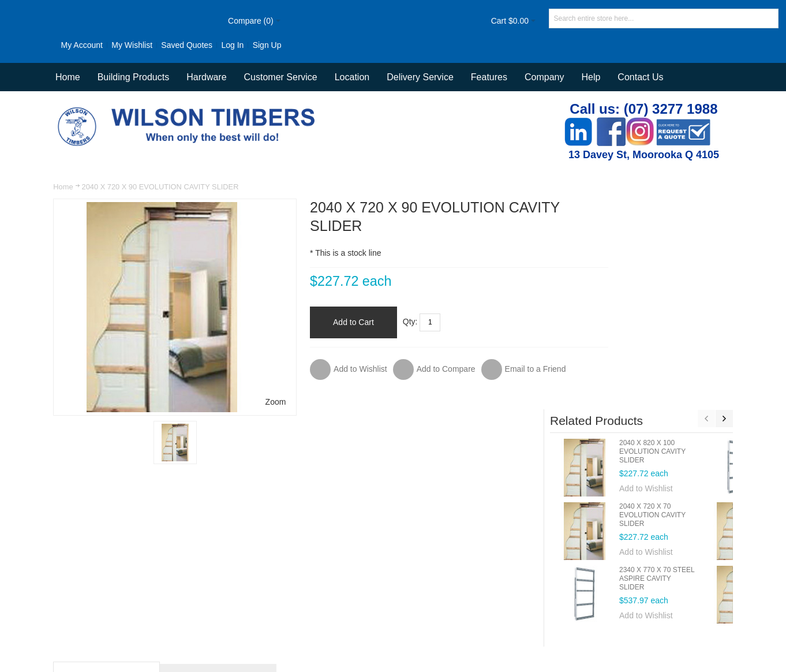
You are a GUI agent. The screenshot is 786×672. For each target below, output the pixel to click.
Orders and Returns (370, 586)
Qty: (385, 322)
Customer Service (495, 586)
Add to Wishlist (675, 289)
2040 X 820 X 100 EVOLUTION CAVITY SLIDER (682, 252)
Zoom (249, 401)
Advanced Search (293, 586)
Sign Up (238, 45)
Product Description (107, 499)
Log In (203, 45)
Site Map (236, 586)
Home (63, 187)
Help (591, 77)
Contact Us (640, 77)
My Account (53, 45)
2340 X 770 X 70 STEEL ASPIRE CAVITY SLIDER (686, 379)
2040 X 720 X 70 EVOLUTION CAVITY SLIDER (682, 316)
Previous (706, 219)
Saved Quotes (158, 45)
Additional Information (219, 499)
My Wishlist (103, 45)
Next (724, 219)
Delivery (550, 586)
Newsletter (563, 619)
